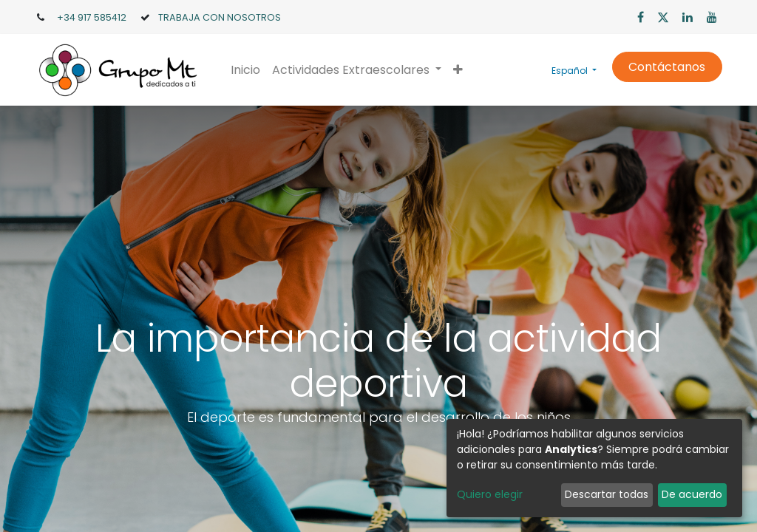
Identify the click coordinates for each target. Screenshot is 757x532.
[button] (458, 70)
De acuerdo (692, 494)
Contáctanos (667, 67)
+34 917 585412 (92, 17)
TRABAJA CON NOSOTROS (220, 17)
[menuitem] (245, 70)
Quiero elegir (490, 494)
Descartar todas (607, 494)
